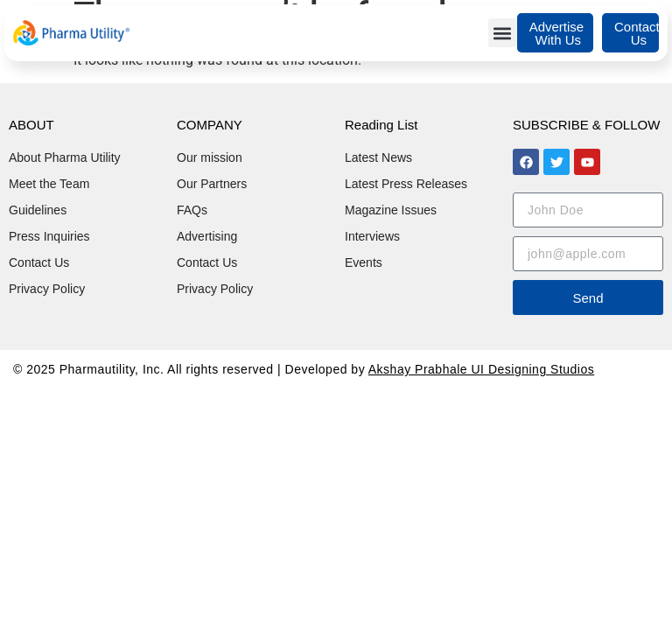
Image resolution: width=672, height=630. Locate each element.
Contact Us (637, 33)
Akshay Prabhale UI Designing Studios (481, 369)
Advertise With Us (557, 33)
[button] (503, 33)
